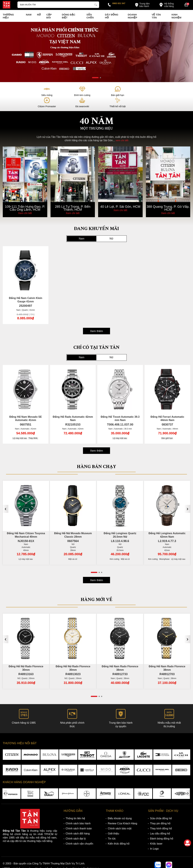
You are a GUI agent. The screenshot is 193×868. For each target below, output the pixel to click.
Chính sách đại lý (76, 829)
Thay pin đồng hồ (160, 814)
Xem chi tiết (25, 202)
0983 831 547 (119, 3)
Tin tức (112, 829)
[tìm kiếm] (96, 4)
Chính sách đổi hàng (78, 824)
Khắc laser (156, 834)
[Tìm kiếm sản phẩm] (58, 5)
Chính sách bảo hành (78, 814)
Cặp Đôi (49, 16)
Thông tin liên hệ (75, 809)
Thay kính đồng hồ (161, 819)
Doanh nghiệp (133, 16)
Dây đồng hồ (112, 16)
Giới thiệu (113, 824)
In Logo (154, 839)
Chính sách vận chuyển (79, 834)
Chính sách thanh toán (79, 819)
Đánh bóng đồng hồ (162, 829)
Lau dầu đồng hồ (160, 824)
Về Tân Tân (156, 16)
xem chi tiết (122, 129)
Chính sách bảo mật (120, 819)
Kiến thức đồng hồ (119, 834)
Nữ (39, 15)
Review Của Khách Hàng (122, 814)
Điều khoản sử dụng (120, 809)
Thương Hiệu (8, 16)
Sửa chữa (90, 16)
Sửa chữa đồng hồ (161, 809)
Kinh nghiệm (176, 16)
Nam (29, 15)
